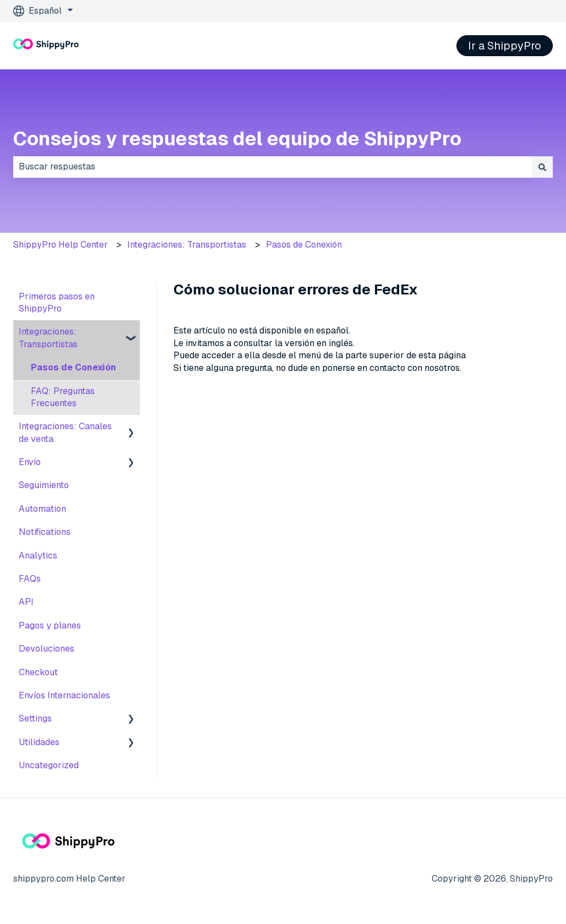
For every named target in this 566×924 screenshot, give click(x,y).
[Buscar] (542, 167)
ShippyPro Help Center (61, 245)
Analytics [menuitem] (38, 556)
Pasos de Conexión (304, 245)
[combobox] (273, 167)
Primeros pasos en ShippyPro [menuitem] (57, 302)
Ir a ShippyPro (505, 46)
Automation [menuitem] (42, 509)
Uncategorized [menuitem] (49, 765)
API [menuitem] (26, 602)
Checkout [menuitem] (38, 672)
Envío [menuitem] (30, 462)
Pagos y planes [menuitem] (50, 625)
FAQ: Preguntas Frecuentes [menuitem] (63, 397)
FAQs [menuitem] (30, 579)
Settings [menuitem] (35, 718)
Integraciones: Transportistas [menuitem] (48, 338)
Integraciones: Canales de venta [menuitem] (65, 432)
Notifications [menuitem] (45, 532)
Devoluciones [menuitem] (47, 649)
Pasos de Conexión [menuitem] (74, 367)
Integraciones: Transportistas (187, 245)
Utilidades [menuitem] (39, 742)
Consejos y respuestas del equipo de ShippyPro (237, 138)
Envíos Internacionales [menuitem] (64, 695)
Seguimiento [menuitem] (44, 485)
